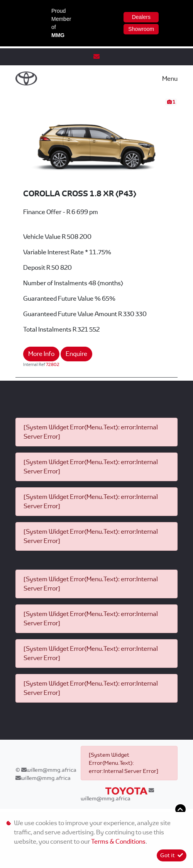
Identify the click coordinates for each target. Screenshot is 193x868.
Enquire (76, 354)
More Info (41, 354)
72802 (53, 364)
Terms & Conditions (118, 842)
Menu (170, 79)
